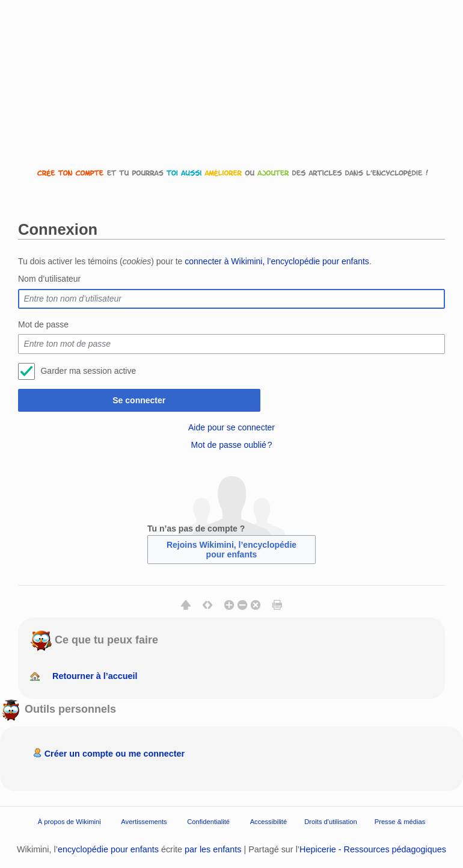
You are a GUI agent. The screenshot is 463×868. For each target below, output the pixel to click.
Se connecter (139, 400)
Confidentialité (208, 822)
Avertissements (144, 822)
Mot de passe (43, 324)
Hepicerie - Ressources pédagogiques (373, 849)
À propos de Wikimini (69, 822)
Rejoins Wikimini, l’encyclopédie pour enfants (231, 550)
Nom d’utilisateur (49, 279)
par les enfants (213, 849)
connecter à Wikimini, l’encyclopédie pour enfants (277, 261)
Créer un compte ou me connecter (115, 754)
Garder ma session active (88, 371)
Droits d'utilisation (330, 822)
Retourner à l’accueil (95, 676)
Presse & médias (400, 822)
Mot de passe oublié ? (231, 445)
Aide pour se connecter (231, 427)
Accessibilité (269, 822)
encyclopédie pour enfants (108, 849)
